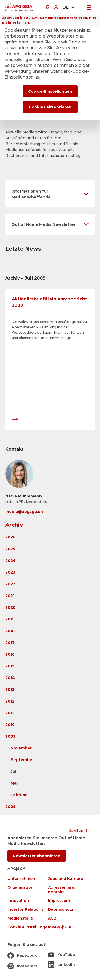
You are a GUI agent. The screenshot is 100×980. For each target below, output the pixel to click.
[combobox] (68, 7)
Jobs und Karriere (65, 879)
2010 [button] (10, 725)
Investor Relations (25, 910)
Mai (14, 783)
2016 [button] (10, 654)
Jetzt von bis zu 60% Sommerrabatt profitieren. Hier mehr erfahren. (49, 20)
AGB (52, 918)
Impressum (59, 901)
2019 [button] (10, 619)
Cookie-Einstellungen (29, 927)
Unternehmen (21, 879)
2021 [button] (10, 596)
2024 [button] (11, 561)
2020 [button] (10, 607)
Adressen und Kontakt (62, 890)
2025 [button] (10, 549)
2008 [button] (11, 807)
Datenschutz (61, 910)
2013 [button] (10, 689)
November (21, 748)
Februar (19, 795)
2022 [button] (10, 584)
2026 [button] (10, 537)
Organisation (21, 887)
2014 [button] (10, 678)
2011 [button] (9, 713)
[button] (50, 194)
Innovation (18, 901)
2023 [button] (10, 572)
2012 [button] (10, 701)
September (22, 760)
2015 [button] (10, 666)
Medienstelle (20, 918)
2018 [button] (10, 631)
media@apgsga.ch (24, 512)
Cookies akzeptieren (50, 107)
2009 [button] (11, 736)
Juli (14, 771)
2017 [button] (10, 643)
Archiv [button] (14, 525)
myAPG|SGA (60, 927)
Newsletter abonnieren (37, 856)
